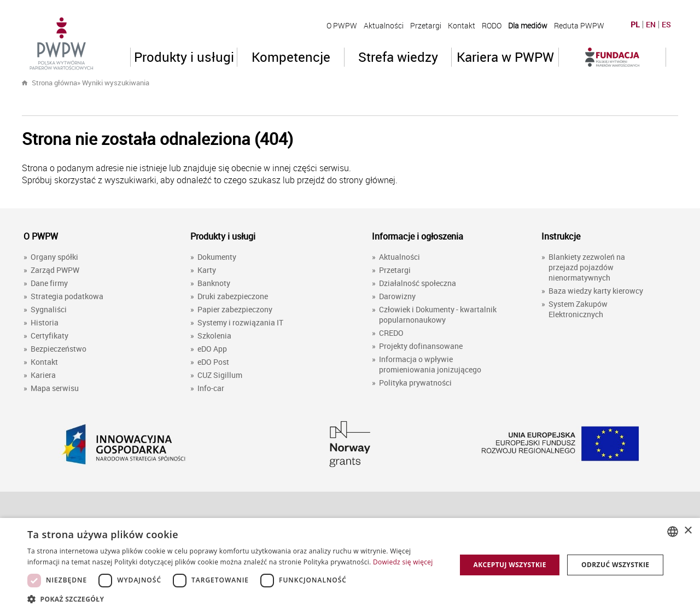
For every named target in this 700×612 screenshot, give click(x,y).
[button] (235, 599)
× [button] (688, 531)
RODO (492, 25)
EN (651, 25)
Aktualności (384, 25)
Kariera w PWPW (505, 57)
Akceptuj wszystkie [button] (509, 565)
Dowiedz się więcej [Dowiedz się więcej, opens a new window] (403, 562)
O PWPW (342, 25)
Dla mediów (528, 25)
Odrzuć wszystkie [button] (615, 565)
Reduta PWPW (579, 25)
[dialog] (350, 565)
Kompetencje (291, 57)
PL (635, 25)
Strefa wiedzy (398, 57)
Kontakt (462, 25)
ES (666, 25)
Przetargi (426, 25)
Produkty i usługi (184, 57)
